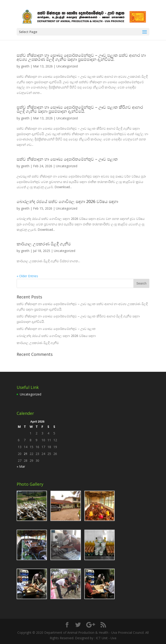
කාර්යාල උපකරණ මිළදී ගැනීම (44, 244)
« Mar (21, 466)
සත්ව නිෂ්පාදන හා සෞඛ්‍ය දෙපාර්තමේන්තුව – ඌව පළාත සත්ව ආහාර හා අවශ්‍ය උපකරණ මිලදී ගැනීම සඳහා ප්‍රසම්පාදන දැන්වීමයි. (81, 57)
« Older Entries (27, 276)
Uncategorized (67, 66)
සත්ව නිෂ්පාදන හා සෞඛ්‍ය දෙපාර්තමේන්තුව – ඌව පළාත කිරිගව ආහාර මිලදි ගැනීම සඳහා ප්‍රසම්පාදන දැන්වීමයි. (80, 109)
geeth (25, 66)
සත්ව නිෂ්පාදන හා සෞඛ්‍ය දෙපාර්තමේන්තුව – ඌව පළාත (67, 159)
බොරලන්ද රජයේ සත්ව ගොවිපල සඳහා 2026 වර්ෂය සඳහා (67, 201)
